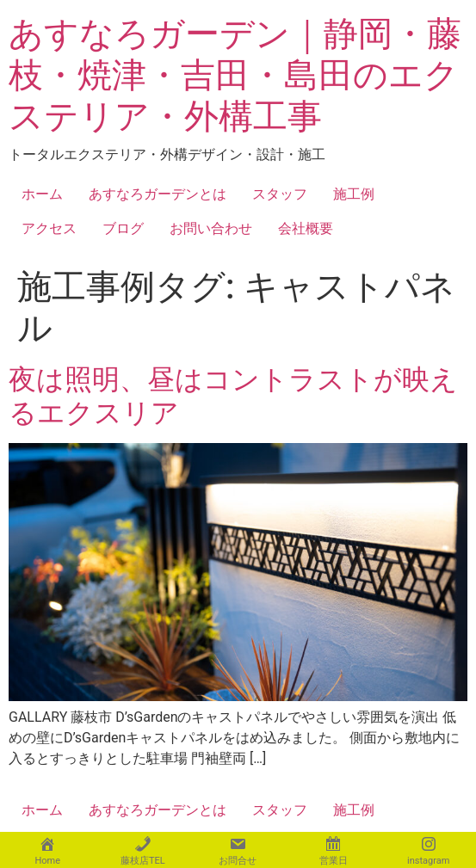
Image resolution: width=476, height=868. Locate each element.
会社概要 (306, 228)
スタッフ (280, 194)
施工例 (354, 194)
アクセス (49, 228)
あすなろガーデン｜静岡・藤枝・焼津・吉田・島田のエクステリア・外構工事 (235, 75)
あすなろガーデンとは (158, 194)
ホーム (42, 194)
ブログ (123, 228)
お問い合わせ (211, 228)
